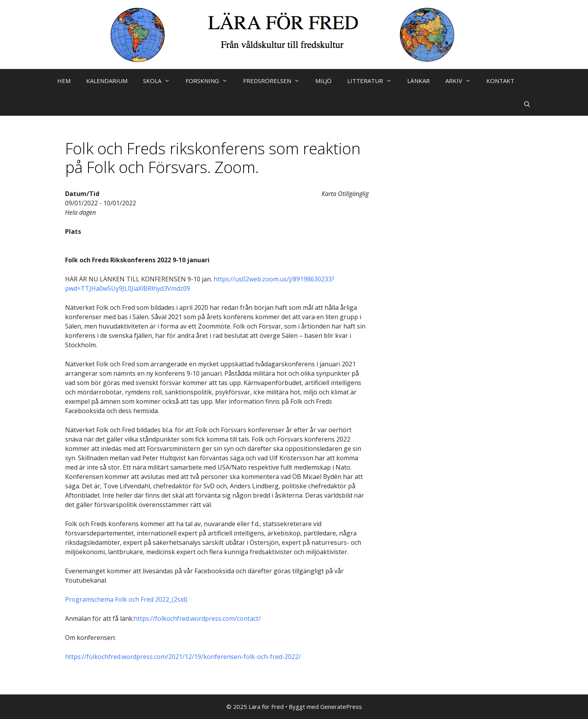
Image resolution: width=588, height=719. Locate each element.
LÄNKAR (418, 81)
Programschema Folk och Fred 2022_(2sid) (126, 599)
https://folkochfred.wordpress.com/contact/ (197, 618)
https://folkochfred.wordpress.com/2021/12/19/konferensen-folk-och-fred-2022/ (183, 657)
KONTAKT (500, 81)
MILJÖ (323, 81)
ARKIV (462, 81)
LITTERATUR (373, 81)
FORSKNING (210, 81)
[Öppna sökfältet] (527, 104)
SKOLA (160, 81)
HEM (64, 81)
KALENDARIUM (107, 81)
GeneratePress (341, 707)
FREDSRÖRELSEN (275, 81)
